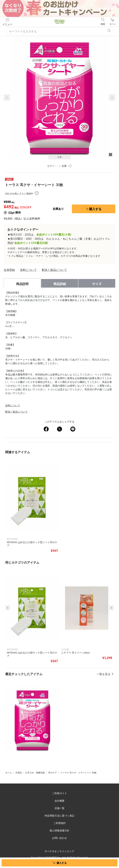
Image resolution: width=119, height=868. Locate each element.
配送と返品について (54, 270)
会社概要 (59, 801)
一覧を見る (104, 674)
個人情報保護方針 (59, 830)
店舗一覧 (59, 808)
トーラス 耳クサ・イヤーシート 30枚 (78, 773)
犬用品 (18, 773)
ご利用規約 (59, 823)
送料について (28, 270)
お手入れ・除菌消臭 (35, 773)
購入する (95, 209)
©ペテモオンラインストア (59, 851)
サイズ (97, 284)
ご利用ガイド (59, 793)
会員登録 (9, 270)
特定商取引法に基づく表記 (59, 816)
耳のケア (53, 773)
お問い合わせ (59, 838)
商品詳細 (60, 284)
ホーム (9, 773)
